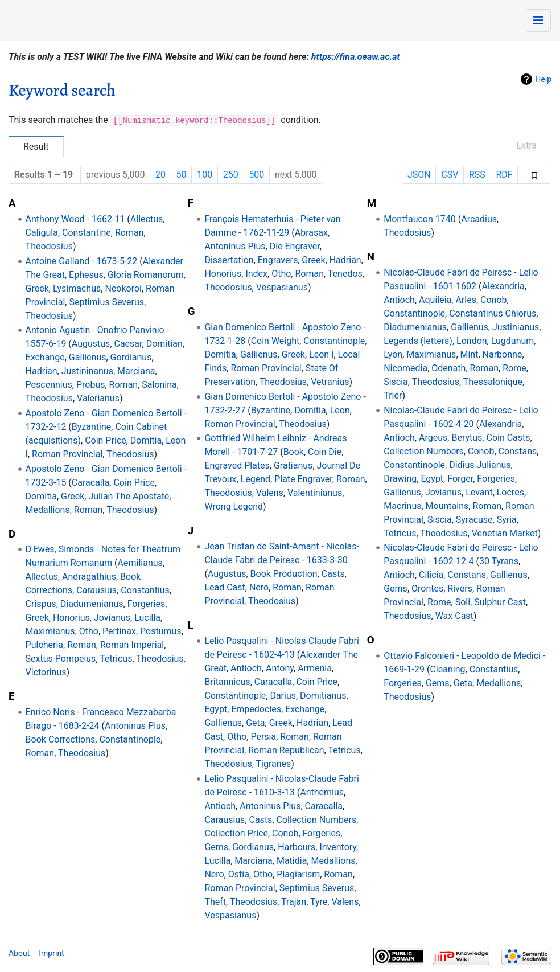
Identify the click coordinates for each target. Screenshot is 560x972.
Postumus (161, 631)
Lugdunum (513, 341)
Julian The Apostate (129, 496)
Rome (514, 368)
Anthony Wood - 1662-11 (75, 219)
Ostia (239, 874)
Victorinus (46, 672)
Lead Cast (225, 587)
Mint (470, 354)
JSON (419, 175)
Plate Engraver (303, 479)
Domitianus (323, 696)
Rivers (460, 588)
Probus (91, 385)
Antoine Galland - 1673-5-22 (82, 261)
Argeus (433, 438)
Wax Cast (454, 616)
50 (182, 175)
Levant (479, 492)
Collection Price (236, 833)
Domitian (164, 344)
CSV (450, 175)
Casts (333, 574)
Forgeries (147, 604)
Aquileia (435, 300)
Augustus (91, 344)
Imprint (51, 953)
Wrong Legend (234, 506)
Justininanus (87, 371)
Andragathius (89, 577)
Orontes (427, 588)
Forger (460, 479)
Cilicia (431, 575)
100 (205, 175)
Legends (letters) (418, 341)
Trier (393, 395)
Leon (340, 410)
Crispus (41, 604)
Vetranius (330, 382)
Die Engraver (295, 246)
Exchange (45, 357)
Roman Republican (286, 750)
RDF (504, 175)
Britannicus (227, 682)
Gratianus (293, 466)
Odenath (448, 368)
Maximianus (50, 631)
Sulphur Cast (500, 602)
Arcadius (479, 219)
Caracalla (91, 483)
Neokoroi (123, 288)
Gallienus (88, 357)
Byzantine (91, 427)
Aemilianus (140, 563)
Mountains (447, 506)
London (472, 341)
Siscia (396, 382)
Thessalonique (493, 382)
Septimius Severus (106, 302)
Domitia (146, 440)
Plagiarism (298, 874)
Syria (507, 520)
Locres (510, 492)
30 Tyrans (499, 561)
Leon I (321, 354)
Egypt (216, 709)
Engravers (278, 260)
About (19, 953)
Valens (270, 493)
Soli (463, 602)
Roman (129, 233)
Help (543, 79)
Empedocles (256, 709)
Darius (283, 696)
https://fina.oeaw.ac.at (356, 57)
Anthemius (322, 792)
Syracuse (474, 520)
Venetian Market (505, 533)
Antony (280, 668)
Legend (256, 479)
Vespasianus (282, 287)
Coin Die (325, 452)
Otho (89, 631)
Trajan (294, 902)
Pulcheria (45, 645)
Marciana (136, 371)
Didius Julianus (480, 465)
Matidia (292, 861)
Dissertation (229, 260)
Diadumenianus (92, 604)
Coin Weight (275, 341)
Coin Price (106, 440)
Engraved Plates (237, 466)
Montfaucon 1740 (420, 219)
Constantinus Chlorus (493, 313)
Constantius (145, 590)
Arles (466, 300)
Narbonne (503, 354)
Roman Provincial (67, 454)
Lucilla (147, 618)
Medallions (48, 510)
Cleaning (447, 669)
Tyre (319, 902)
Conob (285, 833)
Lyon (393, 354)
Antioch (246, 668)
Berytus (467, 438)
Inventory (338, 847)
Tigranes (274, 764)
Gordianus (131, 357)
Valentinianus (315, 493)
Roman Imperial (132, 645)
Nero (259, 587)
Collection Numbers (317, 820)
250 (231, 175)
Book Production (284, 574)
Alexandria (503, 286)
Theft (215, 902)
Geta (255, 723)
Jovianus (112, 618)
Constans (518, 451)
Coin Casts (508, 438)
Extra (526, 145)
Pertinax (119, 631)
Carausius (96, 590)
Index (256, 274)
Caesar (128, 344)
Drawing (400, 479)
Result (36, 147)
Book (294, 452)
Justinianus (516, 327)
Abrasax (311, 233)
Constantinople (130, 739)
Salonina (159, 385)
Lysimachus (77, 288)
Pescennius (49, 385)
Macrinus (402, 506)
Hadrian (42, 371)
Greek (37, 288)
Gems (216, 847)
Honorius (71, 618)
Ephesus (86, 275)
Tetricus (116, 659)
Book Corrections (61, 739)
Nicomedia (405, 368)
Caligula (42, 233)
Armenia (315, 668)
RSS (477, 175)
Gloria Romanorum (146, 275)
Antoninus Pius (135, 726)
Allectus (147, 219)
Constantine (87, 233)
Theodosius (49, 246)
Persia (263, 737)
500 (256, 175)
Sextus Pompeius (61, 659)
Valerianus (98, 398)
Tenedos (345, 274)
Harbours (297, 847)
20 (160, 175)
